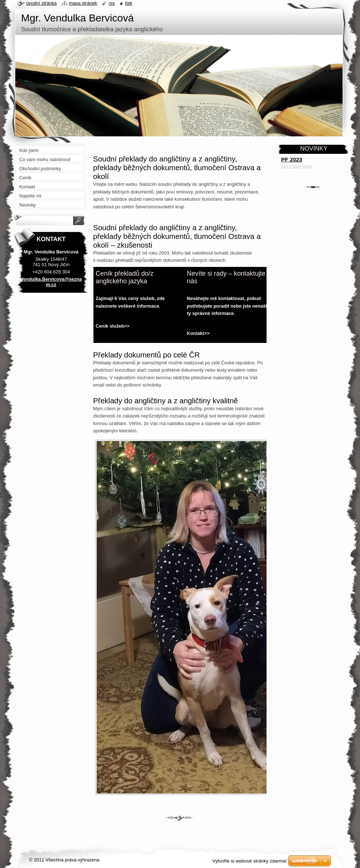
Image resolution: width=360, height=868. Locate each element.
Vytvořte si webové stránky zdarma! (250, 861)
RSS (112, 3)
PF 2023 (292, 159)
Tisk (129, 3)
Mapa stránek (83, 3)
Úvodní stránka (41, 3)
